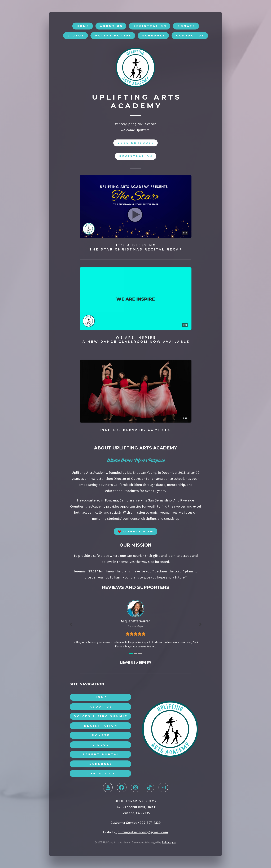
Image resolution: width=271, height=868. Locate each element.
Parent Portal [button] (113, 36)
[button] (135, 532)
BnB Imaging (169, 843)
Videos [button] (76, 36)
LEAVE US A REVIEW (136, 663)
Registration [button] (150, 27)
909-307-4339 (150, 823)
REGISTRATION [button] (136, 157)
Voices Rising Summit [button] (101, 717)
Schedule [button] (154, 36)
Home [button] (83, 27)
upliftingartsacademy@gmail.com (142, 833)
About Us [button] (111, 27)
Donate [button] (186, 27)
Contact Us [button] (190, 36)
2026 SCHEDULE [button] (136, 144)
